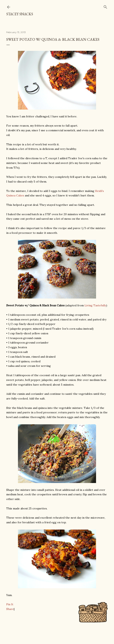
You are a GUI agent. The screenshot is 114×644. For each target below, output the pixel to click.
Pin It (10, 604)
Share (10, 609)
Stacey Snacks (20, 14)
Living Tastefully (95, 305)
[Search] (105, 6)
